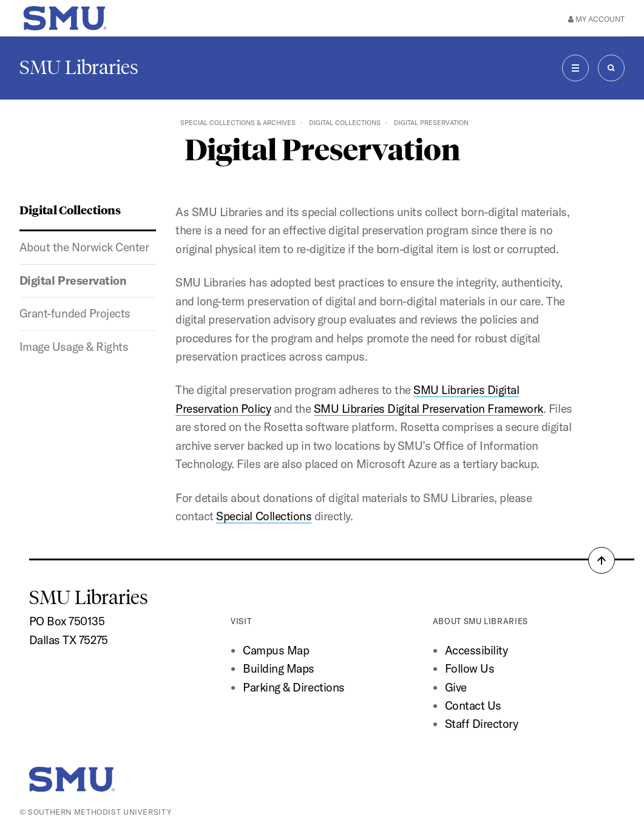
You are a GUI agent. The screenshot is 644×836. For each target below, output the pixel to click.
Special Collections (264, 516)
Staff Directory (482, 724)
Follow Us (470, 668)
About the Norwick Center (84, 247)
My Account (596, 19)
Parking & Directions (294, 687)
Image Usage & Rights (74, 347)
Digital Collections (345, 123)
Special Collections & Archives (238, 123)
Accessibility (476, 650)
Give (456, 687)
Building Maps (279, 668)
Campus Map (276, 650)
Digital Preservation (73, 280)
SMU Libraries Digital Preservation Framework (429, 409)
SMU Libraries (79, 67)
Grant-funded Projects (75, 313)
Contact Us (473, 705)
